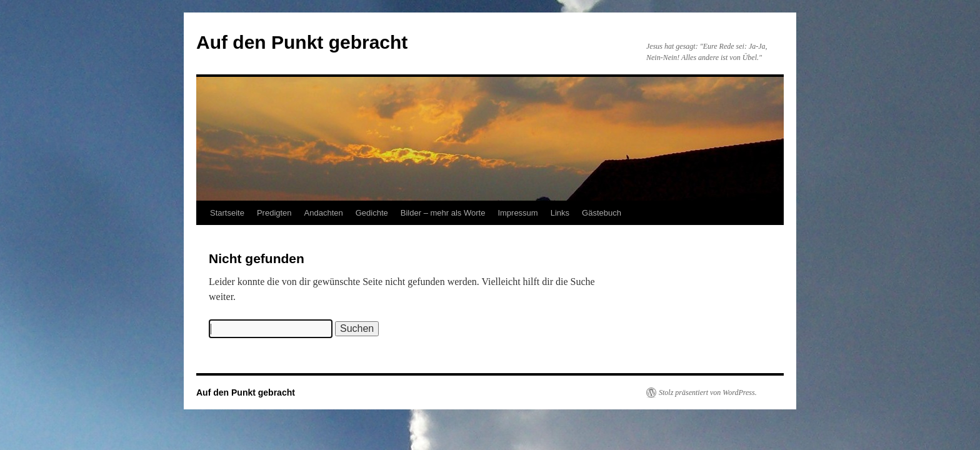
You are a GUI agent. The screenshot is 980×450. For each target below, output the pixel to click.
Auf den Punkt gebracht (302, 42)
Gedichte (372, 213)
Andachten (324, 213)
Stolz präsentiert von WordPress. (708, 392)
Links (560, 213)
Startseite (227, 213)
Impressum (517, 213)
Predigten (274, 213)
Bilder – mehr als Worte (443, 213)
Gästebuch (602, 213)
